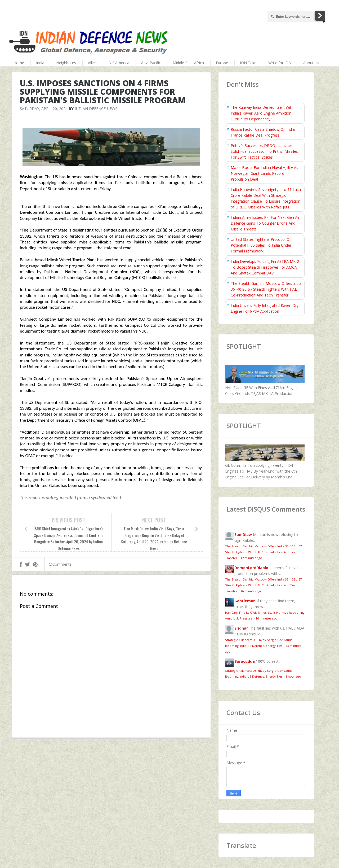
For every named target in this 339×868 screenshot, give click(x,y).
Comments (60, 564)
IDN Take (248, 63)
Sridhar (241, 628)
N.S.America (119, 63)
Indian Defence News (96, 109)
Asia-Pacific (151, 63)
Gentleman (245, 601)
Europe (222, 63)
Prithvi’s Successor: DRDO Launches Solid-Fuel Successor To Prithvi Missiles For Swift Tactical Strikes (264, 151)
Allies (92, 63)
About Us (311, 63)
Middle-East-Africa (188, 63)
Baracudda (245, 661)
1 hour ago (293, 676)
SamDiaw (243, 535)
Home (19, 63)
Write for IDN (280, 63)
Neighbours (66, 63)
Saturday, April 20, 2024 (44, 109)
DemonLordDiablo (251, 568)
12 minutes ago (251, 558)
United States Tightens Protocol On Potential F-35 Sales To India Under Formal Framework (261, 245)
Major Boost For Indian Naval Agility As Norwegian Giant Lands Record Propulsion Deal (264, 173)
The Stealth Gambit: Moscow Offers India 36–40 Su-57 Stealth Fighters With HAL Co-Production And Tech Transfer (266, 289)
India (40, 63)
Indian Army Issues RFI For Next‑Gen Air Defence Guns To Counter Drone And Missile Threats (265, 223)
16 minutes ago (251, 591)
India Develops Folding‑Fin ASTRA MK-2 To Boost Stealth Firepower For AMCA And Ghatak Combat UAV (265, 267)
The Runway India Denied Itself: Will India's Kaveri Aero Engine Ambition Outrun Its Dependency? (261, 113)
